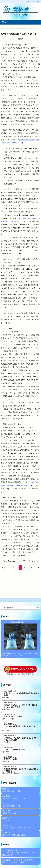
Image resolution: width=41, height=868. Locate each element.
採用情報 (37, 1)
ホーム (6, 28)
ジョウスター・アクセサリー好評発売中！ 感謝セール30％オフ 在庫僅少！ (18, 861)
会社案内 (30, 1)
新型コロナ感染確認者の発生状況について (24, 28)
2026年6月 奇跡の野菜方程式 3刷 (11, 790)
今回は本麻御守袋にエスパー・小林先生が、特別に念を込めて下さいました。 (20, 639)
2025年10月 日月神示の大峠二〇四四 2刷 (13, 834)
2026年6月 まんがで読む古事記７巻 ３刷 (14, 797)
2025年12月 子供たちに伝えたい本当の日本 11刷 (16, 826)
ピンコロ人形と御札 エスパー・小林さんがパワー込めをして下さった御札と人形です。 (20, 853)
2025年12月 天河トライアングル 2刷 (12, 819)
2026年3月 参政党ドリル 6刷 (9, 812)
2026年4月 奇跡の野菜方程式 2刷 (11, 805)
